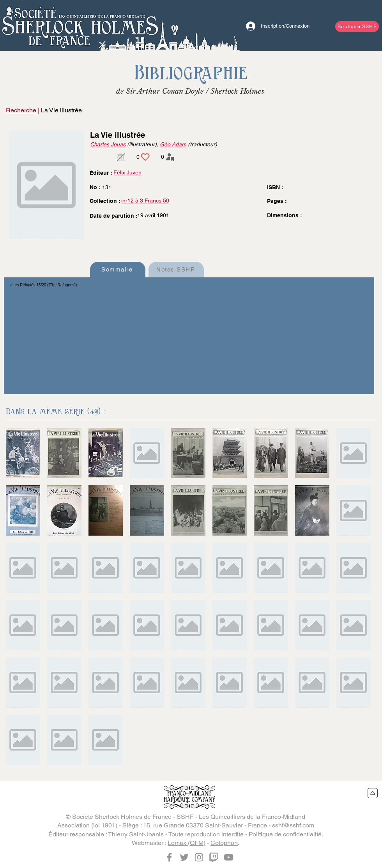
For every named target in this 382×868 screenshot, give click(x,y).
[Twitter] (184, 857)
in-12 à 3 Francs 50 (145, 201)
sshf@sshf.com (293, 825)
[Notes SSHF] (176, 270)
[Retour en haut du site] (373, 793)
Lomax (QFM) (187, 843)
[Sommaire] (118, 270)
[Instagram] (199, 857)
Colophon (224, 843)
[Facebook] (169, 857)
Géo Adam (173, 144)
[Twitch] (214, 857)
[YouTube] (229, 857)
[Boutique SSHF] (357, 27)
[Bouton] (80, 25)
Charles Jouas (108, 144)
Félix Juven (127, 172)
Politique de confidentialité (285, 834)
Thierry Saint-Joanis (136, 834)
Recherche (21, 110)
